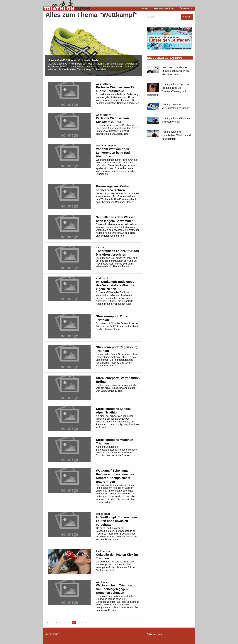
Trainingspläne (164, 9)
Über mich (186, 9)
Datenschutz (154, 634)
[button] (7, 637)
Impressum (52, 634)
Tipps (145, 9)
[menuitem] (145, 9)
